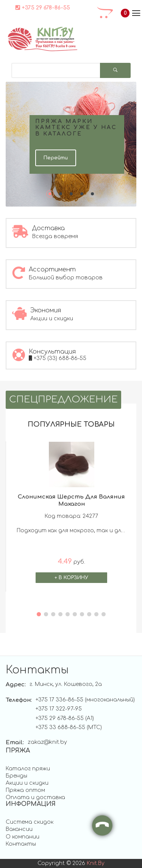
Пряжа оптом (25, 790)
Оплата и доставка (35, 797)
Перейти (56, 158)
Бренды (16, 776)
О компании (23, 837)
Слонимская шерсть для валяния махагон (71, 500)
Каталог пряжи (28, 769)
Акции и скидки (27, 783)
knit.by (96, 863)
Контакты (21, 844)
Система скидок (30, 822)
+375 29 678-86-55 (43, 8)
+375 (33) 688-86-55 (58, 358)
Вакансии (19, 829)
